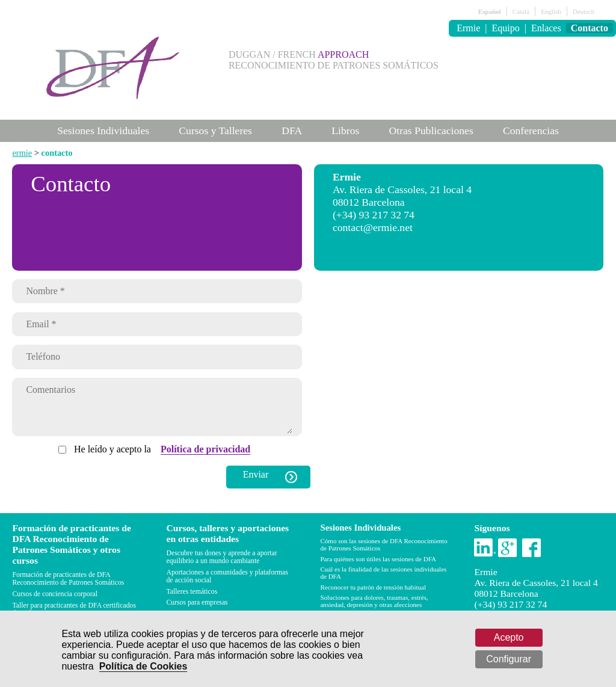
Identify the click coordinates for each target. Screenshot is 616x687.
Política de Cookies (143, 666)
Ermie (468, 28)
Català (521, 11)
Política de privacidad (205, 458)
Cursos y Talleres (215, 131)
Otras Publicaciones (431, 131)
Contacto (590, 28)
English (551, 11)
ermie (22, 153)
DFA (292, 131)
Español (490, 11)
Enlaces (546, 28)
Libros (345, 131)
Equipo (506, 28)
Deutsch (584, 11)
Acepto (509, 637)
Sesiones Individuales (103, 131)
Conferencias (531, 131)
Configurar (509, 659)
